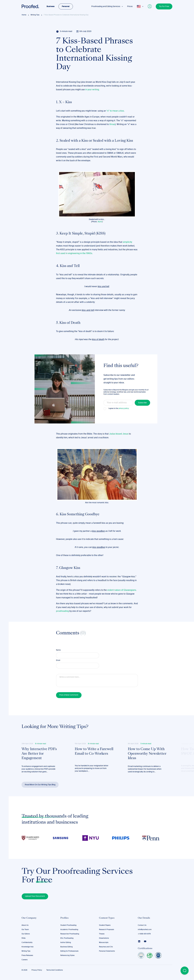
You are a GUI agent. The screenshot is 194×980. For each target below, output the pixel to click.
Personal (66, 6)
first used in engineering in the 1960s (74, 253)
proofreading (62, 611)
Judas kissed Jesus (119, 434)
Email (58, 660)
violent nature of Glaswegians (122, 590)
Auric (100, 222)
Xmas (112, 124)
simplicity (127, 242)
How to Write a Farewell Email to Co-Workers (94, 752)
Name (58, 650)
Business (51, 6)
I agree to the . (119, 409)
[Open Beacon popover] (185, 971)
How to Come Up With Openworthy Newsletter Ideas (147, 754)
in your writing (92, 90)
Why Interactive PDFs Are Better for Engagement (39, 754)
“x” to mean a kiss (115, 111)
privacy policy (124, 409)
